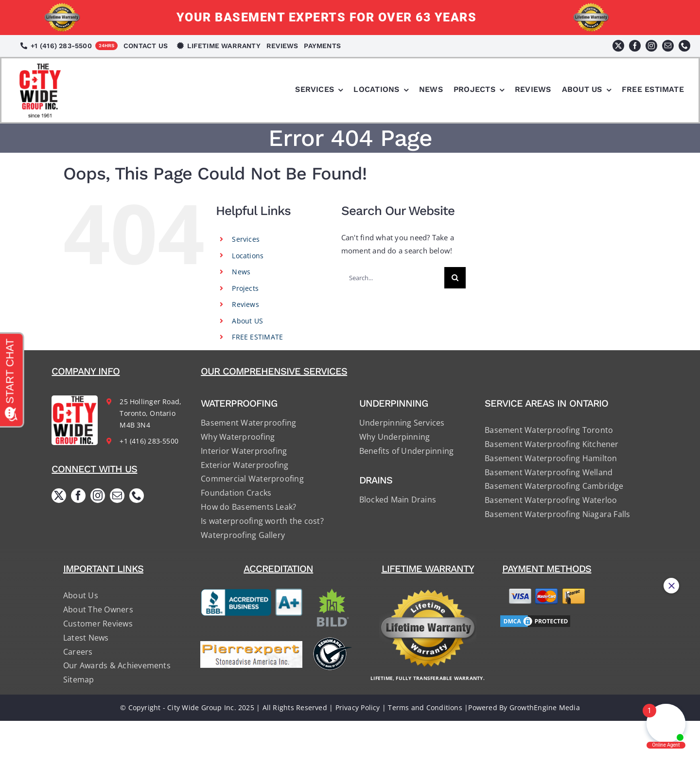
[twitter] (618, 46)
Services (246, 239)
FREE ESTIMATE (257, 337)
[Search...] (393, 278)
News (241, 272)
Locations (248, 256)
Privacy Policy (358, 707)
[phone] (684, 46)
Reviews (245, 304)
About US (247, 321)
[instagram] (651, 46)
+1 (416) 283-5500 (149, 441)
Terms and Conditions (425, 707)
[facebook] (635, 46)
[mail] (668, 46)
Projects (245, 288)
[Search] (455, 278)
